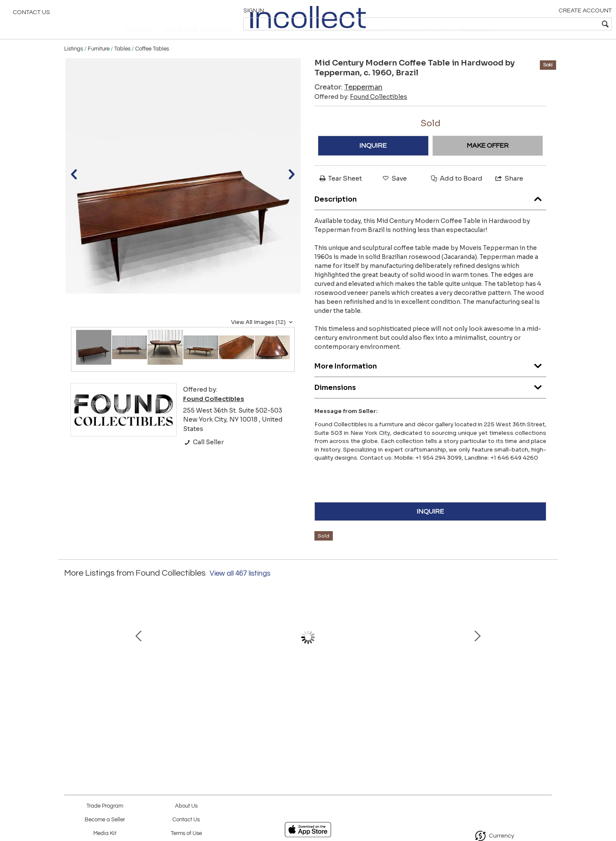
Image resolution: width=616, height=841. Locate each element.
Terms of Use (186, 834)
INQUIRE (373, 162)
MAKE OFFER (488, 162)
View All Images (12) (263, 339)
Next (545, 663)
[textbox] (548, 24)
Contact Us (31, 15)
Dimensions (430, 402)
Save (394, 195)
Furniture (99, 65)
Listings (74, 65)
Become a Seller (105, 820)
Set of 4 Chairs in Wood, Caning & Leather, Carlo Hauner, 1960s (216, 706)
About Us (186, 806)
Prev (71, 663)
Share (509, 195)
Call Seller (203, 459)
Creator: (348, 103)
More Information (430, 381)
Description (430, 214)
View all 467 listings (240, 590)
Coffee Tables (152, 65)
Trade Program (105, 806)
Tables (122, 65)
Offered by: (361, 113)
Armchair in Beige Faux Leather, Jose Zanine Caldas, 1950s (126, 706)
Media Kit (105, 834)
